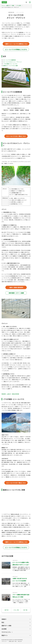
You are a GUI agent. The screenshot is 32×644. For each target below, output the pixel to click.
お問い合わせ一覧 (13, 641)
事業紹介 (4, 619)
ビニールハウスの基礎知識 (9, 60)
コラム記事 (18, 5)
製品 (3, 622)
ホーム (3, 5)
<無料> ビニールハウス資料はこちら (16, 44)
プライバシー (4, 641)
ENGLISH (20, 641)
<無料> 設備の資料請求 (16, 287)
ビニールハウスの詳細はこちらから (16, 49)
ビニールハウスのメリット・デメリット (13, 62)
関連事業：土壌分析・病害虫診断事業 (10, 394)
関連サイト (5, 635)
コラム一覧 (16, 610)
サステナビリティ (6, 632)
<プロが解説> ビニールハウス (10, 64)
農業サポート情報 (10, 5)
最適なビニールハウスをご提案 (10, 66)
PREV (7, 610)
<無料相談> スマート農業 (16, 293)
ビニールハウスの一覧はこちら (16, 136)
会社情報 (4, 629)
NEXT (25, 610)
